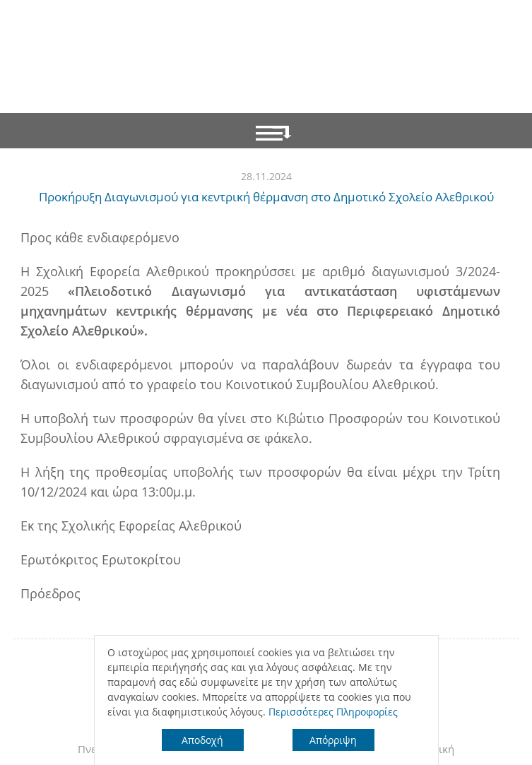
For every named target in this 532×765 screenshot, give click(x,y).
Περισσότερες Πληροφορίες (333, 712)
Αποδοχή (202, 740)
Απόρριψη (333, 740)
